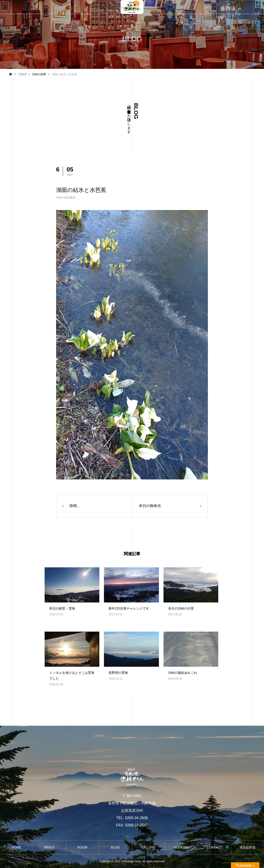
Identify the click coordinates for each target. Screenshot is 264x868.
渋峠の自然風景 (66, 198)
